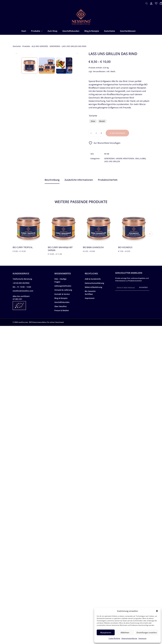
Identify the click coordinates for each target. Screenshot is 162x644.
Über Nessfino (61, 624)
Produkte (26, 46)
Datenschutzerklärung (129, 638)
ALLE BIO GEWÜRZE (40, 46)
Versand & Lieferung (63, 608)
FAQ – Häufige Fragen (60, 598)
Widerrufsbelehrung (93, 605)
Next (77, 86)
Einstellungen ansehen (147, 632)
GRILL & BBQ (140, 158)
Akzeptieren (106, 632)
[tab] (52, 180)
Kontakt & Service (62, 612)
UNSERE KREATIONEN (125, 158)
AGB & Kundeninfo (93, 597)
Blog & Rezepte (61, 616)
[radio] (93, 121)
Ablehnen (125, 632)
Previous (16, 86)
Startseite (17, 46)
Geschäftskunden (62, 620)
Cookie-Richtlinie (114, 638)
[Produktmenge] (96, 133)
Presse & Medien (62, 629)
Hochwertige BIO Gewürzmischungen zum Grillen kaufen (40, 484)
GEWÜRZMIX (55, 46)
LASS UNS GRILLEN (112, 161)
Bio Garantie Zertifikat (90, 611)
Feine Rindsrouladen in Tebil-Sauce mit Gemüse (86, 440)
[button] (157, 611)
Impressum (142, 638)
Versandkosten (99, 71)
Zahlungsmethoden (63, 604)
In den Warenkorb (117, 133)
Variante (93, 116)
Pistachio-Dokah (75, 399)
